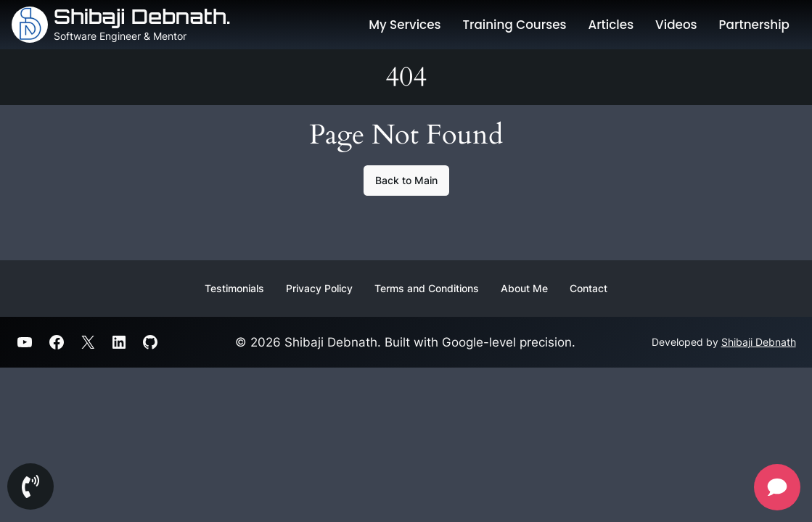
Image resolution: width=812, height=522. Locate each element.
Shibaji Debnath (759, 342)
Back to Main (406, 180)
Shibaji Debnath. (142, 16)
